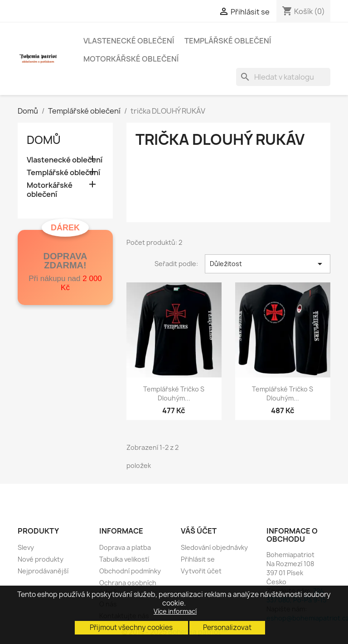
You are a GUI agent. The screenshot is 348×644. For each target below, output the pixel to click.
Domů (44, 140)
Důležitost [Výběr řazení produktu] (268, 264)
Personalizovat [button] (227, 627)
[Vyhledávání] (283, 77)
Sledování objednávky (214, 547)
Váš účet (199, 531)
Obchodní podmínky (130, 571)
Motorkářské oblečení (131, 59)
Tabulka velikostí (124, 559)
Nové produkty (41, 559)
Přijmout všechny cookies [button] (131, 627)
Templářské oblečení (228, 41)
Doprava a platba (125, 547)
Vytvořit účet (201, 571)
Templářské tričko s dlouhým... (174, 394)
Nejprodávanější (43, 571)
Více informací (175, 611)
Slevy (26, 547)
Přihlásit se (198, 559)
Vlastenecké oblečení (129, 41)
